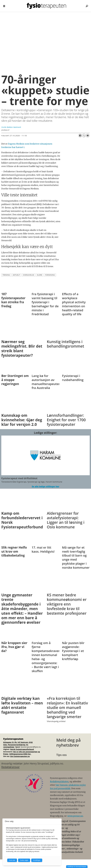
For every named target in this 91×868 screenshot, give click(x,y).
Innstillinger (37, 860)
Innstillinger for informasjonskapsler (77, 867)
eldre (40, 275)
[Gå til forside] (46, 6)
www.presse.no (75, 816)
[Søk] (87, 6)
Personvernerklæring (17, 745)
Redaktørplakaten (59, 782)
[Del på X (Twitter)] (84, 136)
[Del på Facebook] (80, 136)
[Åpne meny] (4, 6)
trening (6, 275)
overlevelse (28, 275)
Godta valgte (24, 860)
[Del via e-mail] (88, 136)
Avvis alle (12, 860)
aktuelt (16, 275)
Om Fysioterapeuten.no (20, 756)
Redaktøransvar (10, 767)
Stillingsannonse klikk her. (20, 754)
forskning (50, 275)
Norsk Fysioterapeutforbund (22, 749)
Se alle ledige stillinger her (45, 486)
